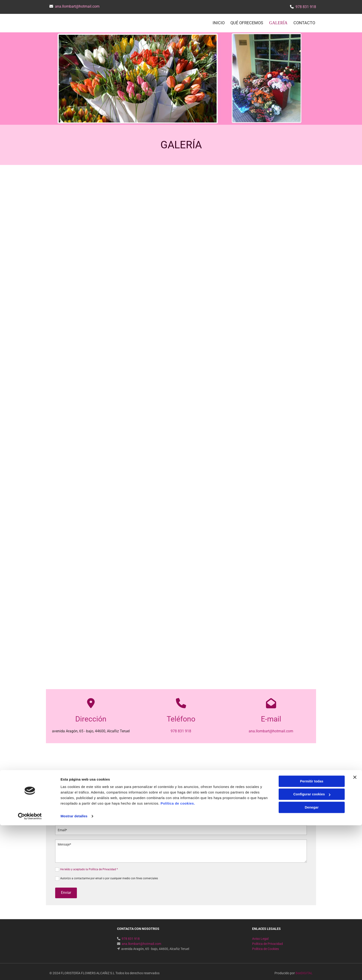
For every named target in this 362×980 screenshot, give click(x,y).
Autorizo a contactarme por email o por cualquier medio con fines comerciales (109, 875)
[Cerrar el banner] (355, 932)
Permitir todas (312, 936)
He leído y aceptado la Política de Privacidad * (89, 866)
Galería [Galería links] (279, 21)
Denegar (312, 962)
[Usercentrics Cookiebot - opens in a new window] (30, 971)
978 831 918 (306, 7)
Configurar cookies (312, 949)
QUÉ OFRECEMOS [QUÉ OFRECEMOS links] (247, 21)
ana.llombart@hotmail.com (77, 6)
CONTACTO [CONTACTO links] (305, 21)
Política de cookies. (178, 958)
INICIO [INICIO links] (218, 21)
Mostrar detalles (74, 971)
